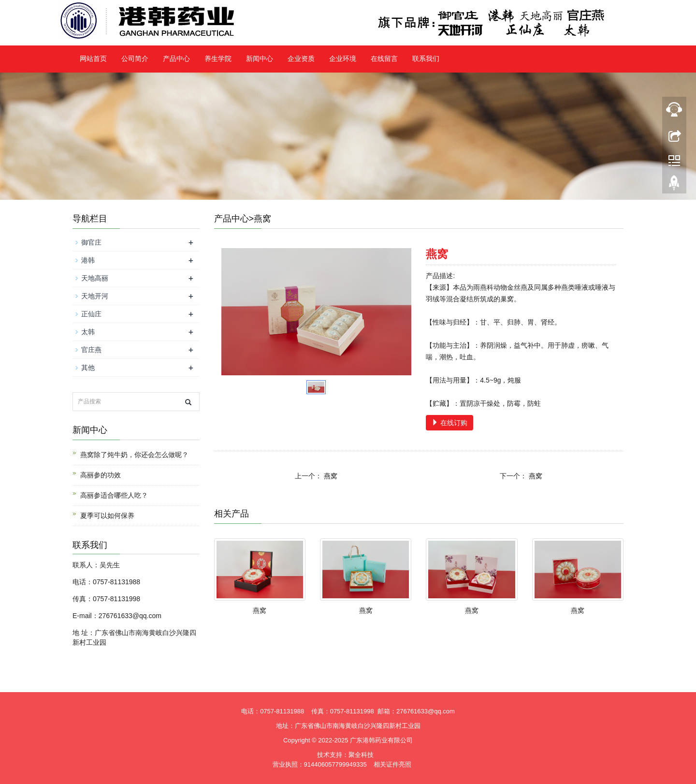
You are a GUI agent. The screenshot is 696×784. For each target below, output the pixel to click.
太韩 (88, 332)
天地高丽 (95, 278)
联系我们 (426, 59)
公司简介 (135, 59)
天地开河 (95, 296)
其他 (88, 368)
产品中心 (176, 59)
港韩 (88, 260)
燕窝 (331, 476)
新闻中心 (260, 59)
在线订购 (449, 423)
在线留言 (384, 59)
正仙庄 (91, 314)
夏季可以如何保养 (107, 516)
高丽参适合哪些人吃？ (114, 495)
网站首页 (93, 59)
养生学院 (218, 59)
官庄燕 (91, 350)
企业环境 (343, 59)
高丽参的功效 (101, 475)
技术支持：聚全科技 (345, 755)
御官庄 (91, 242)
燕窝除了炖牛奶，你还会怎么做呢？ (134, 455)
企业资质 (301, 59)
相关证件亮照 (392, 764)
